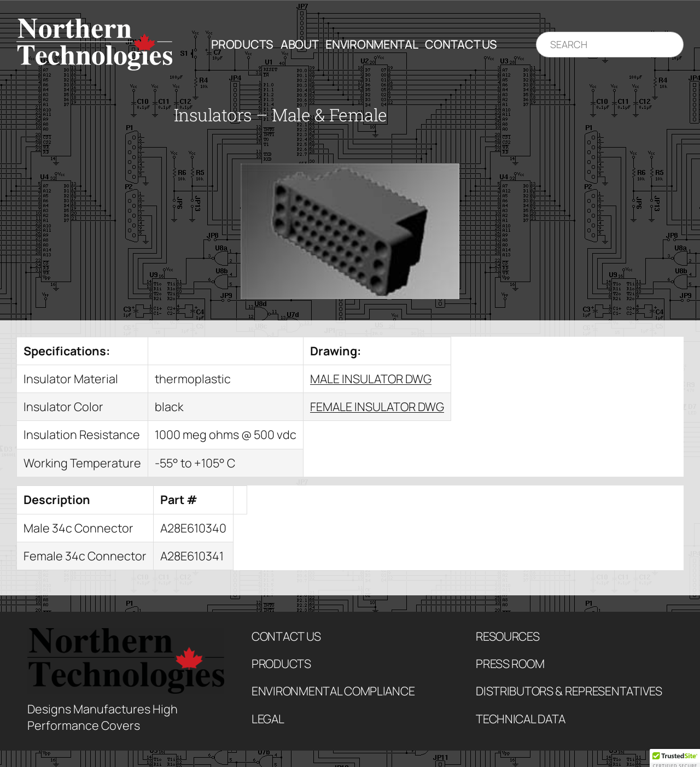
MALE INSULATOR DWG (371, 379)
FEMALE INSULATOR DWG (377, 406)
